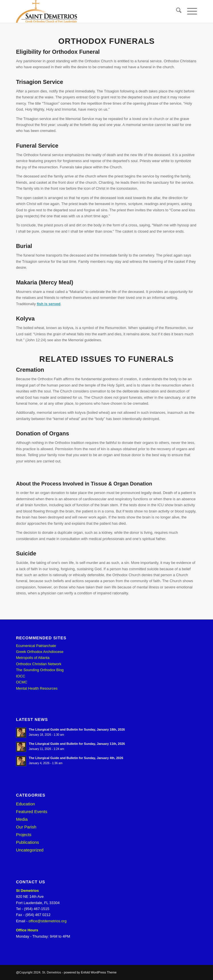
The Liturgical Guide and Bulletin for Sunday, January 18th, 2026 (77, 729)
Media (22, 819)
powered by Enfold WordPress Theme (90, 972)
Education (25, 804)
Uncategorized (30, 850)
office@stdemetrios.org (47, 921)
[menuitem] (176, 11)
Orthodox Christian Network (39, 664)
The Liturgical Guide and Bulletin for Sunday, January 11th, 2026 (77, 744)
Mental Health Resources (37, 688)
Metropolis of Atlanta (33, 658)
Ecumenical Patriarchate (36, 646)
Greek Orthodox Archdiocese (40, 652)
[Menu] (189, 11)
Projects (24, 835)
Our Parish (26, 827)
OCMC (22, 682)
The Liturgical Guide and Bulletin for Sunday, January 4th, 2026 (76, 758)
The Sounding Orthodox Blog (40, 670)
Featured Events (32, 812)
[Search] (176, 11)
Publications (27, 842)
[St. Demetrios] (88, 11)
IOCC (21, 676)
